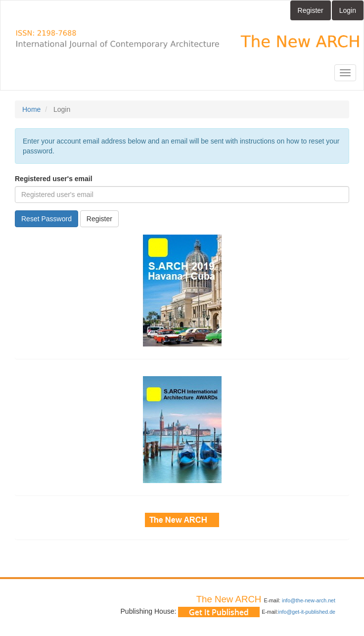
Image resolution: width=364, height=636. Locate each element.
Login (348, 10)
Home (31, 109)
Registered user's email (54, 179)
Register (311, 10)
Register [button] (99, 219)
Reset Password (46, 219)
